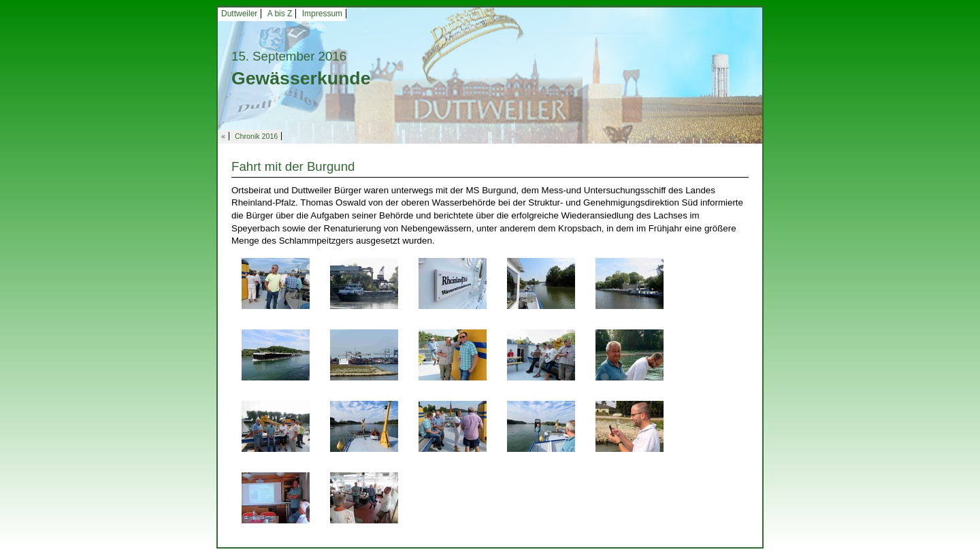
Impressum (322, 14)
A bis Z (280, 14)
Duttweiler (239, 14)
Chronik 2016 (256, 136)
